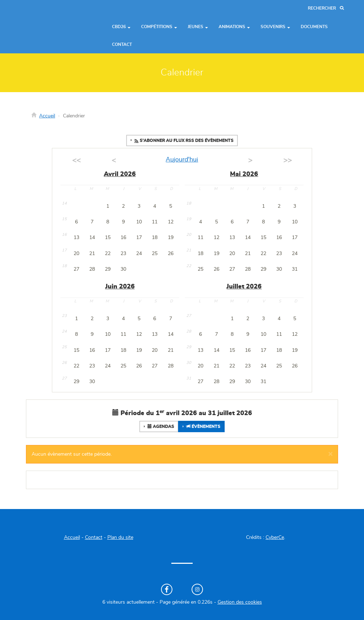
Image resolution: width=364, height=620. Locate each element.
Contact (122, 44)
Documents (314, 27)
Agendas (160, 426)
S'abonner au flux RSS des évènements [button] (183, 141)
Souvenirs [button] (275, 27)
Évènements (203, 426)
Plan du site (120, 537)
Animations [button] (234, 27)
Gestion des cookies (240, 602)
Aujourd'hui (182, 160)
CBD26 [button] (121, 27)
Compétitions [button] (159, 27)
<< (76, 160)
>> (288, 160)
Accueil (47, 116)
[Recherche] (326, 8)
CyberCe (275, 537)
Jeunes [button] (198, 27)
